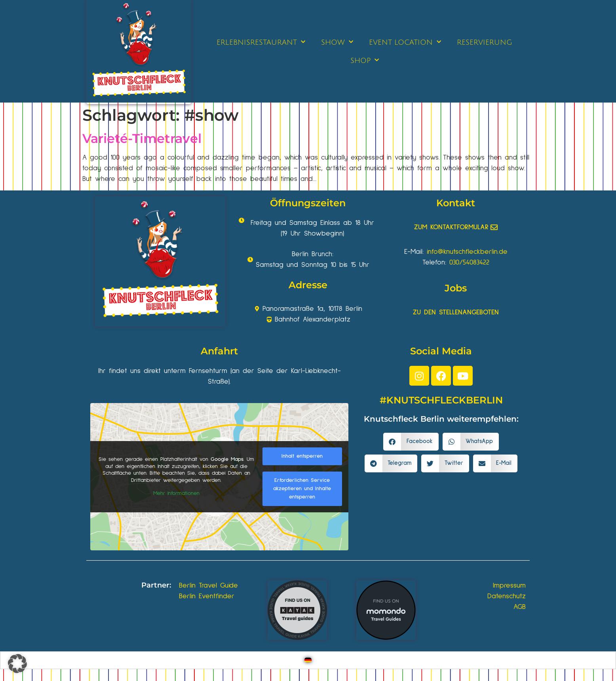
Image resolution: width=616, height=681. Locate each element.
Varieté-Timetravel (142, 138)
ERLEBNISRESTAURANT (261, 42)
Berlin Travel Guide (208, 586)
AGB (520, 607)
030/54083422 (469, 263)
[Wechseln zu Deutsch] (308, 660)
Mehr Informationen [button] (176, 493)
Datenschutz (507, 596)
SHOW (337, 42)
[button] (411, 442)
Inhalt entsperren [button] (302, 456)
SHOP (365, 60)
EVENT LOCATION (405, 42)
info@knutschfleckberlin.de (467, 252)
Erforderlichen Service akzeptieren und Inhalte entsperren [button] (302, 489)
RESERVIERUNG (485, 42)
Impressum (509, 586)
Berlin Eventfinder (207, 596)
